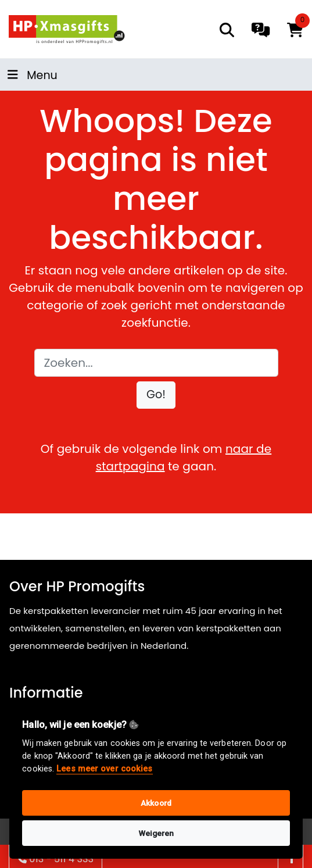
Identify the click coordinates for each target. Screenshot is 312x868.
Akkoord (156, 803)
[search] (227, 30)
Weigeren (156, 833)
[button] (156, 395)
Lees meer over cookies (104, 769)
